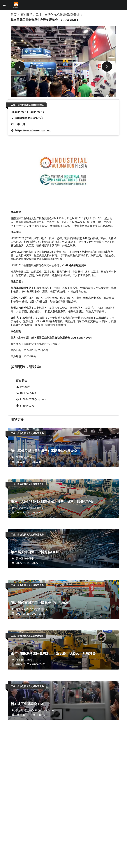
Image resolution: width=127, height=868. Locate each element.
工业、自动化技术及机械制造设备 (58, 15)
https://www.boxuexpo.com (33, 130)
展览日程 (26, 15)
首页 (14, 15)
